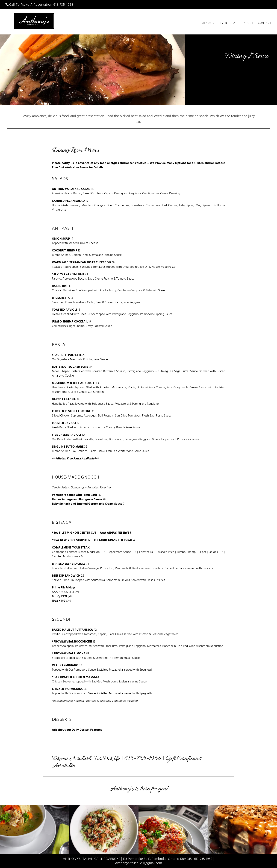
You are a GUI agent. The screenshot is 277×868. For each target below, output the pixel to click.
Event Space (229, 24)
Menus (207, 24)
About (248, 24)
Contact (265, 24)
